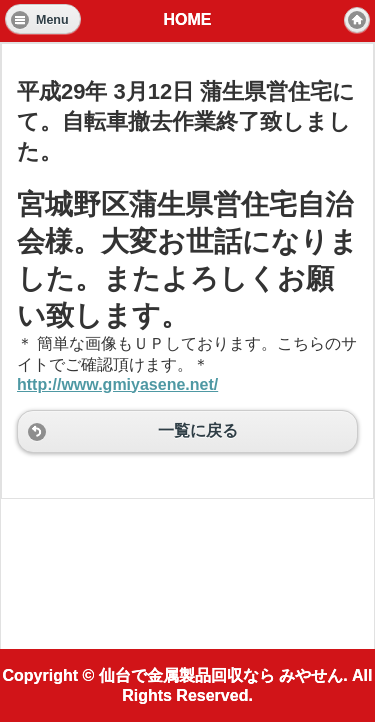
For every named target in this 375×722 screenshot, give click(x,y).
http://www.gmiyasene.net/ (117, 384)
